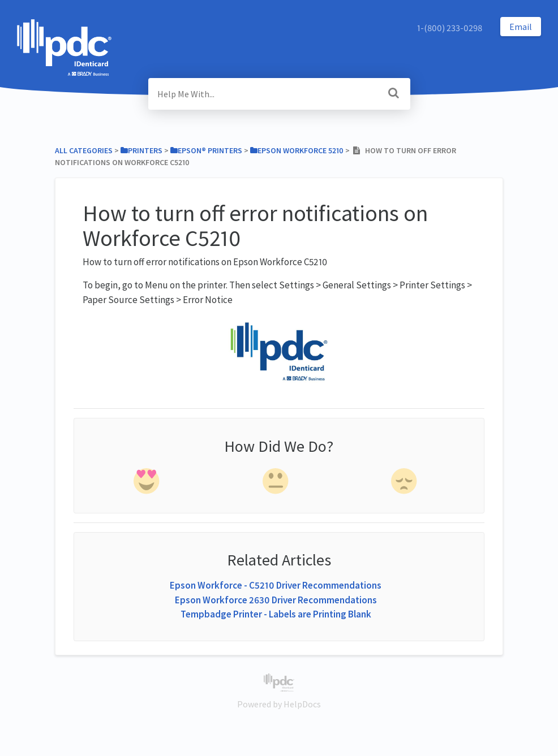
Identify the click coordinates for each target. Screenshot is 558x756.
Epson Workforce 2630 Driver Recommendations (276, 600)
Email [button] (521, 27)
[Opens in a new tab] (279, 681)
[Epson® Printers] (206, 150)
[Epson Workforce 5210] (297, 150)
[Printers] (141, 150)
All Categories (84, 150)
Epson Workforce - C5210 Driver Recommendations (276, 585)
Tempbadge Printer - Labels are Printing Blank (276, 614)
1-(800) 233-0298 (450, 28)
